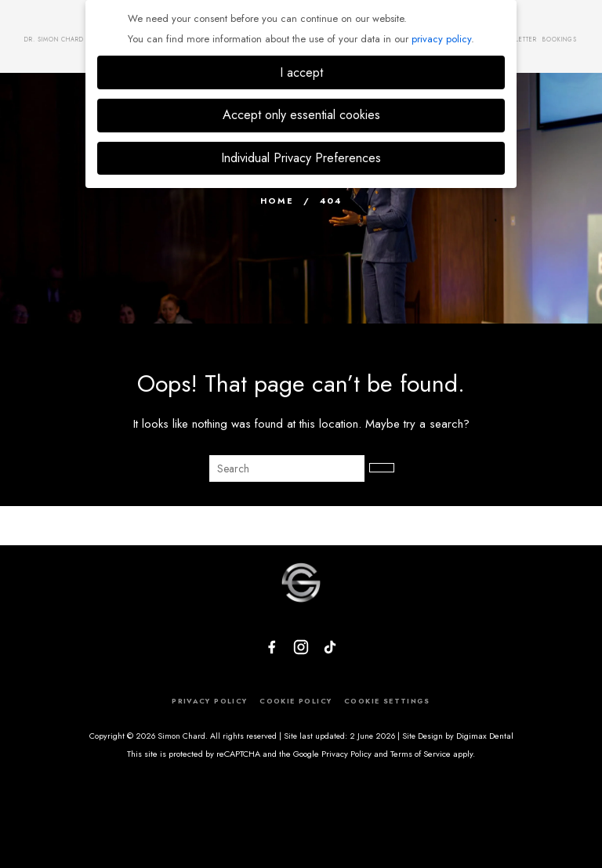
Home (277, 201)
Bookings (560, 39)
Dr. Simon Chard (54, 39)
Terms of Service (421, 754)
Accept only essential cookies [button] (301, 115)
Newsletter (517, 39)
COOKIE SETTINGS (387, 701)
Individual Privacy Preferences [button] (301, 158)
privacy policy (441, 39)
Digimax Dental (485, 736)
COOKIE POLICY (296, 701)
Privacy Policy (346, 754)
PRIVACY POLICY (209, 701)
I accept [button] (301, 72)
